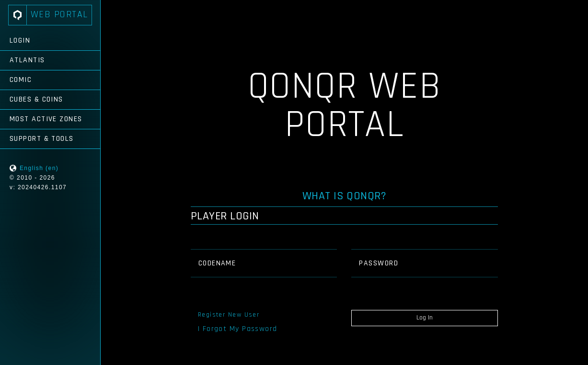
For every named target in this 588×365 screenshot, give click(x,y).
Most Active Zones (46, 119)
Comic (21, 80)
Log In (425, 318)
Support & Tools (42, 139)
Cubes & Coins (36, 99)
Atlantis (27, 60)
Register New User (229, 315)
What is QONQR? (345, 196)
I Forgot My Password (238, 329)
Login (20, 40)
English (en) (39, 168)
